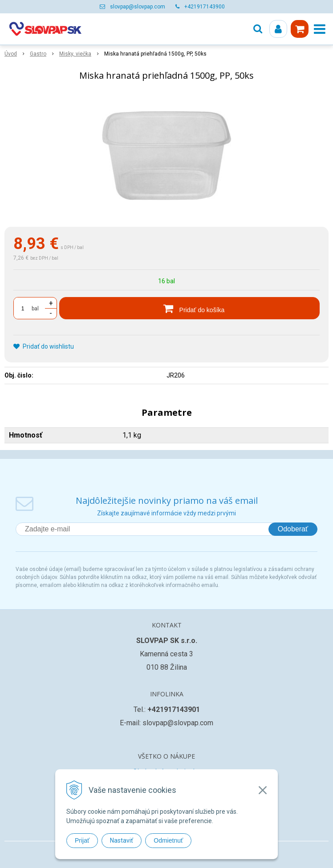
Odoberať (293, 529)
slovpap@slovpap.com (138, 7)
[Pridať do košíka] (189, 308)
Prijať (82, 840)
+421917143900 (205, 7)
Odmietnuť (168, 840)
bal (35, 309)
